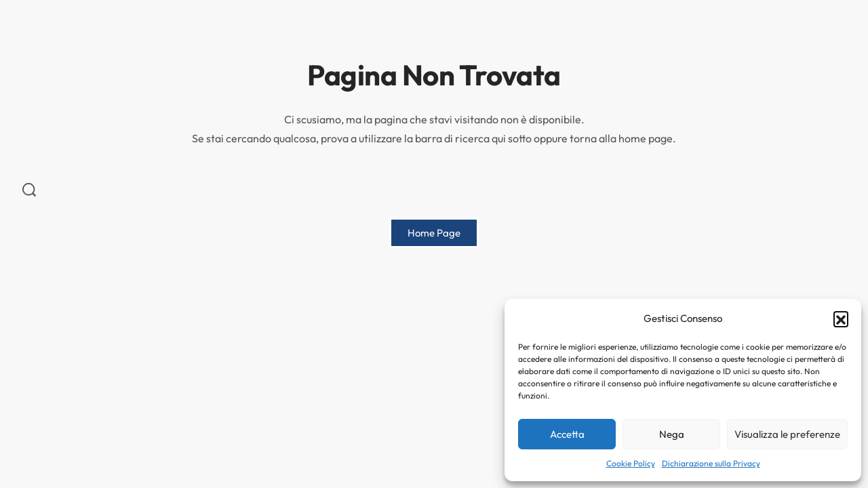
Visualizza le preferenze (787, 434)
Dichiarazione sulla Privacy (711, 463)
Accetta (567, 434)
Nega (672, 434)
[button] (841, 319)
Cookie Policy (631, 463)
